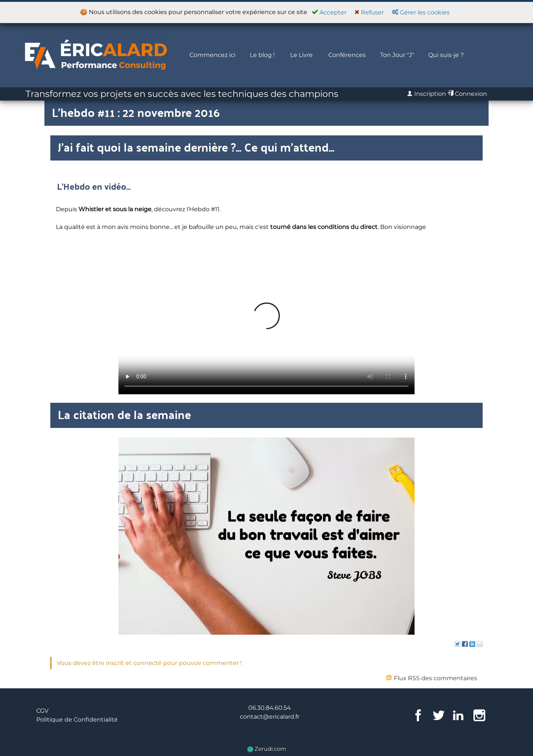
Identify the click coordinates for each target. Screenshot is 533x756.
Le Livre (301, 55)
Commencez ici (212, 55)
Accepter (329, 12)
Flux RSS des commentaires (432, 678)
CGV (42, 711)
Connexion (467, 94)
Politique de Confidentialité (77, 720)
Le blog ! (262, 55)
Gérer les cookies (421, 12)
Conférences (347, 55)
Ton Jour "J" (397, 55)
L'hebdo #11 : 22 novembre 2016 (136, 112)
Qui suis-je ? (446, 55)
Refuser (369, 12)
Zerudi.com (267, 749)
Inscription (426, 94)
